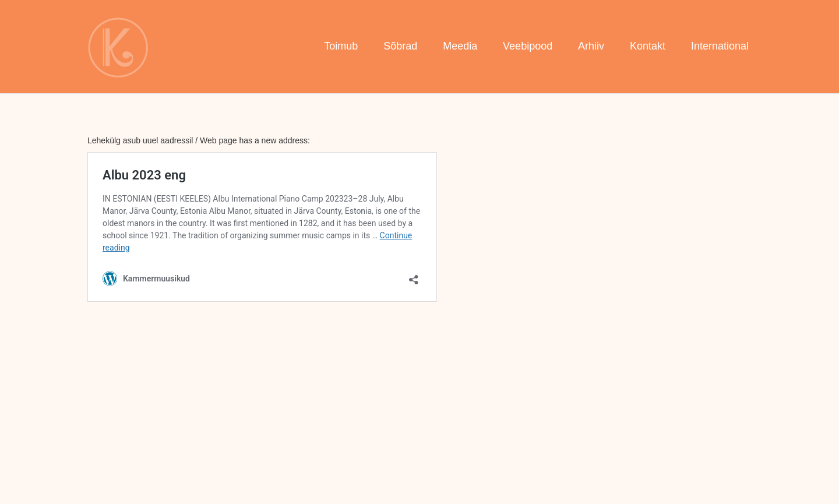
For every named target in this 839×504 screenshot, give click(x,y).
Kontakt (648, 46)
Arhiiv (591, 46)
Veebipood (528, 46)
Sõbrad (400, 46)
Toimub (341, 46)
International (720, 46)
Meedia (460, 46)
